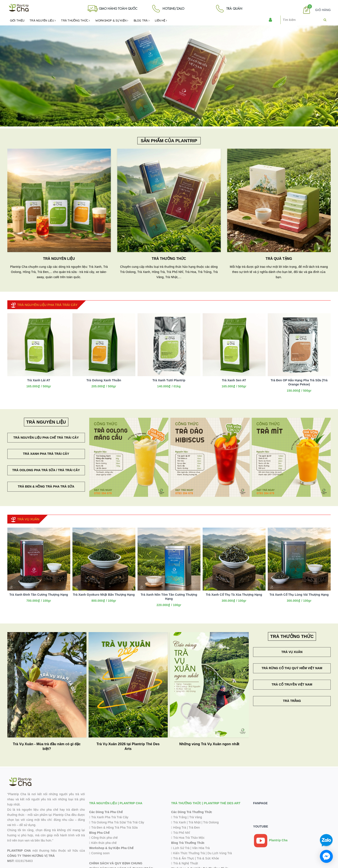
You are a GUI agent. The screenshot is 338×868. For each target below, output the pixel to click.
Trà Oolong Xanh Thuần (104, 380)
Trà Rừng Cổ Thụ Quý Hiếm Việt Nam (292, 668)
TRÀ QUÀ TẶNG (279, 259)
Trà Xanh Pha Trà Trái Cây (46, 454)
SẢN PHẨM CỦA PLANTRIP (169, 141)
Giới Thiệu (17, 20)
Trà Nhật (194, 822)
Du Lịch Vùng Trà (220, 853)
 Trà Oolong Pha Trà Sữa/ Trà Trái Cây (117, 822)
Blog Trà (142, 20)
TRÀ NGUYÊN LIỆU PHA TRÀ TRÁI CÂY (47, 305)
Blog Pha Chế (99, 833)
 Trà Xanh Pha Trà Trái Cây (109, 817)
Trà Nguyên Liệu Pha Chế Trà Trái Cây (46, 438)
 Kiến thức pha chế (103, 843)
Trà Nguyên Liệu (43, 20)
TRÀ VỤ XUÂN (28, 519)
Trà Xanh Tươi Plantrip (169, 380)
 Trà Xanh (179, 822)
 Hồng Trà (179, 827)
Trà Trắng (292, 701)
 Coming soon (99, 853)
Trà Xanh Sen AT (234, 380)
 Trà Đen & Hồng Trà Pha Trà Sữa (113, 827)
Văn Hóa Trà (201, 848)
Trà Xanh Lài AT (39, 380)
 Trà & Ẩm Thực (183, 858)
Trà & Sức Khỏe (208, 858)
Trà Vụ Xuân (292, 652)
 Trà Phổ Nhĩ (181, 833)
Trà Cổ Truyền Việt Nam (292, 684)
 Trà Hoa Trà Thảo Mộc (188, 838)
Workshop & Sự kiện (112, 20)
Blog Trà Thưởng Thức (188, 843)
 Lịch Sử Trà (180, 848)
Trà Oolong (211, 822)
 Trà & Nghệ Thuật (185, 863)
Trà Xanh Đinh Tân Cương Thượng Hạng (39, 595)
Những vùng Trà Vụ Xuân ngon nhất (209, 744)
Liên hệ (161, 20)
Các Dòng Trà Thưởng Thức (192, 812)
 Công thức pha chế (104, 838)
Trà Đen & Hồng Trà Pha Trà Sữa (46, 486)
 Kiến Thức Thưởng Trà (188, 853)
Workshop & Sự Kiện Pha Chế (111, 848)
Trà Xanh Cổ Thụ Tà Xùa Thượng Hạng (234, 595)
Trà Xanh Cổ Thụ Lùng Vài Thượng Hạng (299, 595)
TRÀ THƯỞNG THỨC (169, 259)
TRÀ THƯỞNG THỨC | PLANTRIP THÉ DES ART (206, 803)
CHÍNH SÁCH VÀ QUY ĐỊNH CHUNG (116, 863)
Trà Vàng (196, 817)
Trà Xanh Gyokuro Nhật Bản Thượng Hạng (104, 595)
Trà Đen (194, 827)
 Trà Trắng (179, 817)
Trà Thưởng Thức (75, 20)
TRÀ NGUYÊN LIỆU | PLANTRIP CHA (116, 803)
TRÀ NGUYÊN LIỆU (59, 259)
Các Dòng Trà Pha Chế (106, 812)
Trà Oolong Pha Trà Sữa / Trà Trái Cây (46, 470)
